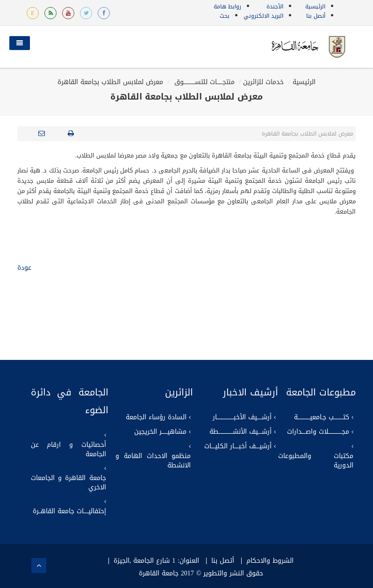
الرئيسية (315, 7)
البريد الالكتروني (263, 16)
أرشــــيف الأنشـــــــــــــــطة (240, 432)
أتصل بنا (316, 16)
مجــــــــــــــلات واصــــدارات (318, 432)
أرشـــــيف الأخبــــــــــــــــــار (242, 417)
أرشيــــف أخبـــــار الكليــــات (238, 446)
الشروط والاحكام (270, 561)
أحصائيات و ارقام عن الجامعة (68, 450)
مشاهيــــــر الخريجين (160, 432)
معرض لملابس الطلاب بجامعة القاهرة (110, 82)
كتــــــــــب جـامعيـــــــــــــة (322, 417)
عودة (24, 268)
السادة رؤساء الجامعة (156, 417)
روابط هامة (227, 7)
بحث (225, 16)
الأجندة (275, 7)
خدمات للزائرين (263, 82)
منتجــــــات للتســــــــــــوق (203, 82)
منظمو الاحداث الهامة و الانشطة (153, 461)
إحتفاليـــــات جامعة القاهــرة (69, 511)
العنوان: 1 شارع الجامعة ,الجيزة (156, 561)
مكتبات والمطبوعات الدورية (316, 461)
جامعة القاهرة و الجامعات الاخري (68, 483)
